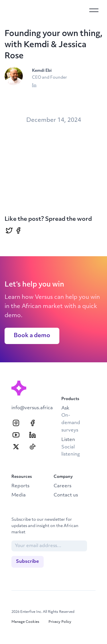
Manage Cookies (25, 622)
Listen (71, 447)
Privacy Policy (60, 622)
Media (19, 495)
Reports (20, 486)
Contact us (66, 495)
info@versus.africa (32, 408)
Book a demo (32, 336)
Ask (71, 419)
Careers (62, 486)
